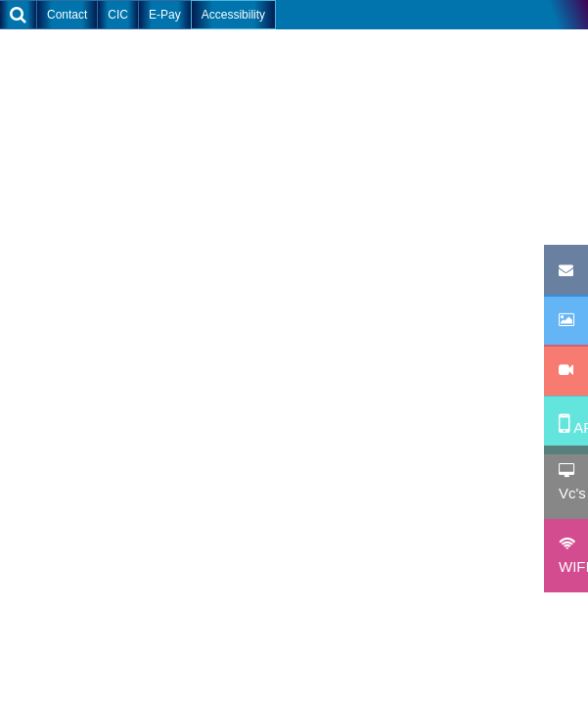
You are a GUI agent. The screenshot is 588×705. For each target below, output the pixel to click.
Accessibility (233, 15)
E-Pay (165, 15)
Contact (67, 15)
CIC (118, 15)
